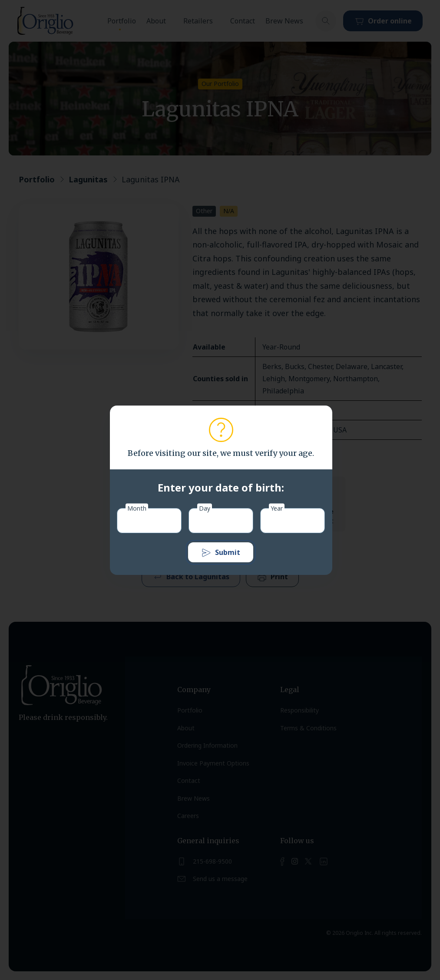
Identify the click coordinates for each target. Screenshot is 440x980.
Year (277, 508)
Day (205, 508)
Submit (221, 553)
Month (137, 508)
